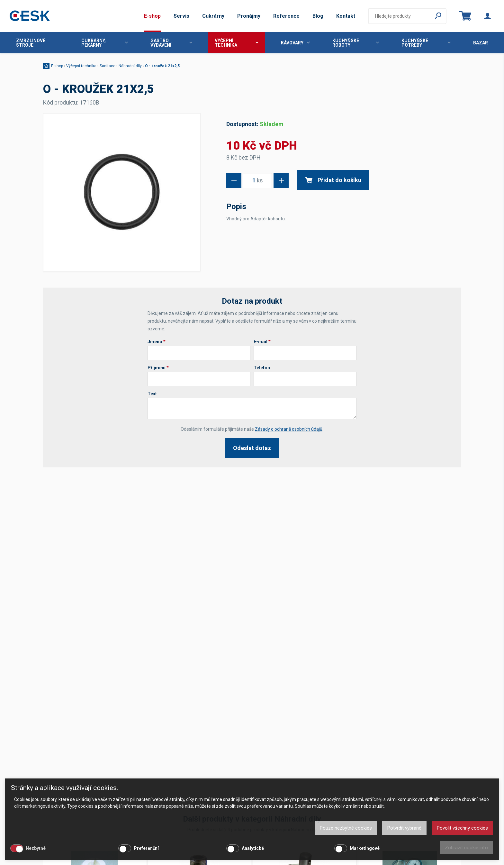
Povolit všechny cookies (462, 828)
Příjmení (158, 368)
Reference (286, 16)
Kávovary (295, 43)
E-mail (262, 342)
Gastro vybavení (171, 43)
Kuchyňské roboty (356, 43)
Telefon (262, 368)
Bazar (481, 43)
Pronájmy (249, 16)
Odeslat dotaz (252, 448)
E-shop (152, 16)
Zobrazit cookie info (466, 848)
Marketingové (365, 848)
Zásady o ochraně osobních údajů (289, 429)
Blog (318, 16)
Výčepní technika (236, 43)
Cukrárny (213, 16)
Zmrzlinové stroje (31, 43)
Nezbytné (36, 848)
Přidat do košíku (333, 180)
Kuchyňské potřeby (426, 43)
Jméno (157, 342)
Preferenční (146, 848)
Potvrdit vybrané (404, 828)
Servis (181, 16)
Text (152, 394)
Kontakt (346, 16)
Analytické (253, 848)
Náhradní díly (130, 66)
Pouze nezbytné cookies (346, 828)
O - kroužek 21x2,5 (162, 66)
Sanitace (108, 66)
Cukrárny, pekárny (105, 43)
